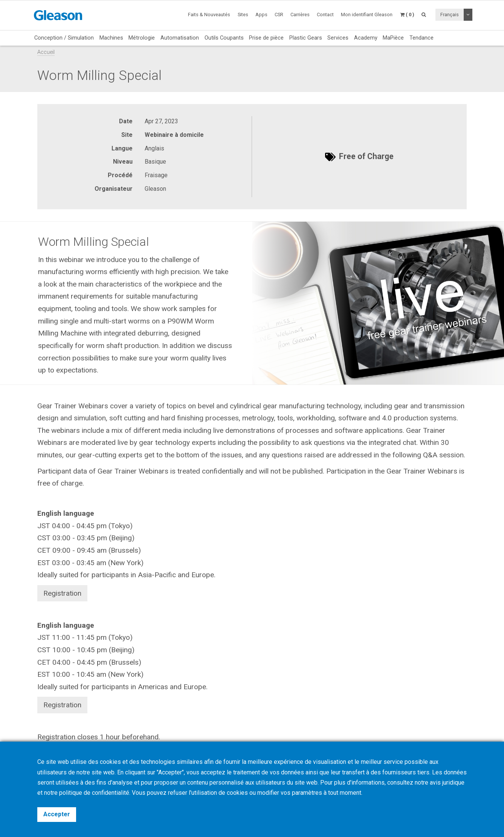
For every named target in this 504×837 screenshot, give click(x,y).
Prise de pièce (266, 38)
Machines (111, 38)
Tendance (422, 38)
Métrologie (142, 38)
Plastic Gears (306, 38)
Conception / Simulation (64, 38)
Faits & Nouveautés (209, 15)
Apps (261, 15)
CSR (279, 15)
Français (450, 15)
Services (338, 38)
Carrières (300, 15)
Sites (243, 15)
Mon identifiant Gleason (367, 15)
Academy (366, 38)
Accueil (46, 52)
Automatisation (180, 38)
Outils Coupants (224, 38)
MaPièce (393, 38)
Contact (325, 15)
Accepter (57, 814)
